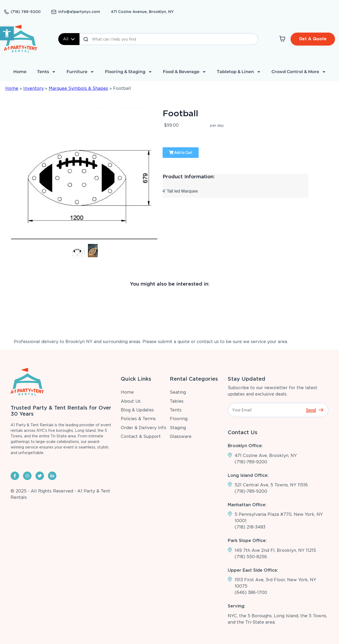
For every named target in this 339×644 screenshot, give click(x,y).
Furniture (80, 72)
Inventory (34, 88)
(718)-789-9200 (251, 462)
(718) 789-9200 (26, 12)
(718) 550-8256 (251, 557)
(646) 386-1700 (251, 592)
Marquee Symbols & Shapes (78, 88)
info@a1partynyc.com (79, 12)
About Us (131, 401)
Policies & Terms (138, 419)
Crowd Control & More (299, 72)
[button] (7, 33)
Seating (178, 392)
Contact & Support (141, 436)
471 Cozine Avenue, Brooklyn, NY (142, 12)
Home (20, 72)
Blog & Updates (137, 410)
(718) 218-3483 (250, 527)
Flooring (179, 419)
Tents (46, 72)
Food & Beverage (185, 72)
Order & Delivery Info (144, 428)
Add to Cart (181, 153)
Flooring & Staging (129, 72)
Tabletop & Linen (239, 72)
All (69, 39)
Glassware (181, 436)
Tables (177, 401)
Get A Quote (313, 39)
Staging (178, 428)
